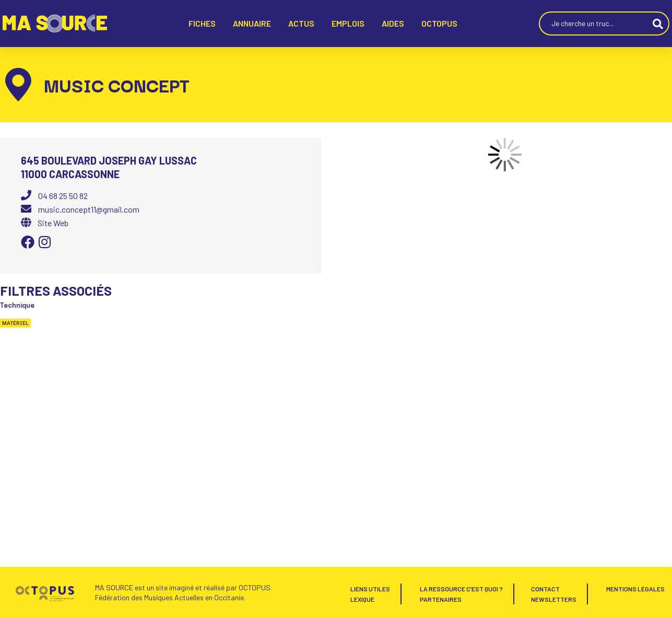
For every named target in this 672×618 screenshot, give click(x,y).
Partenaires (441, 599)
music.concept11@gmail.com (89, 209)
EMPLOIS (348, 23)
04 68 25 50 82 (63, 196)
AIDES (393, 23)
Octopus (439, 23)
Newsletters (554, 599)
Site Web (53, 223)
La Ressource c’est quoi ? (461, 589)
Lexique (362, 599)
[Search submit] (658, 24)
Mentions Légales (635, 589)
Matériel (15, 323)
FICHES (202, 23)
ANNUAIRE (252, 23)
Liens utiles (370, 589)
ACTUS (301, 23)
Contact (545, 589)
